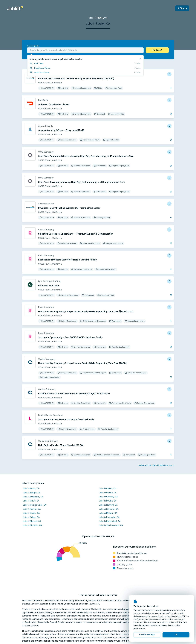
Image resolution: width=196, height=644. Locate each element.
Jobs (91, 18)
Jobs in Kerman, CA (32, 509)
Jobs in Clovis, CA (31, 501)
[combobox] (85, 50)
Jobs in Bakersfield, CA (110, 521)
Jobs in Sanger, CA (32, 493)
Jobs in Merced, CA (32, 521)
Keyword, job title (33, 46)
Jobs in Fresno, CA (108, 493)
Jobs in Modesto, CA (32, 525)
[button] (157, 50)
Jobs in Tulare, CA (31, 517)
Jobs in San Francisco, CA (111, 525)
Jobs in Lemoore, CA (109, 509)
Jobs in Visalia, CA (31, 513)
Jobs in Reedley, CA (108, 497)
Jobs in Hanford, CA (108, 505)
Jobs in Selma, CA (31, 488)
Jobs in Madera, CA (108, 513)
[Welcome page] (15, 8)
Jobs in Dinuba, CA (108, 501)
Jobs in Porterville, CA (109, 517)
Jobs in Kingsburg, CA (33, 497)
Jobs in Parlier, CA (107, 488)
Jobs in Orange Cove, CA (35, 505)
